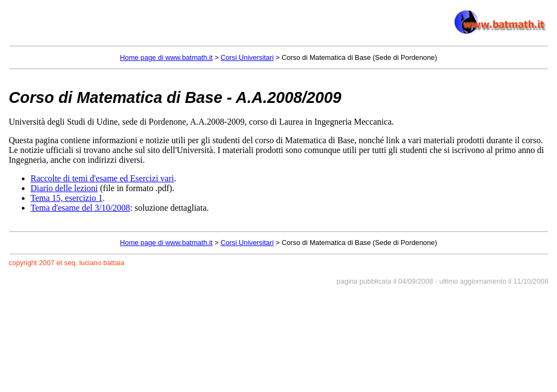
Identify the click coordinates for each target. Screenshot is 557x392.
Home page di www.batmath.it (166, 57)
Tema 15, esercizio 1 (66, 198)
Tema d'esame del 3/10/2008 (80, 208)
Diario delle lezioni (64, 188)
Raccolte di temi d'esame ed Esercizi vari (102, 178)
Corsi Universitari (247, 57)
